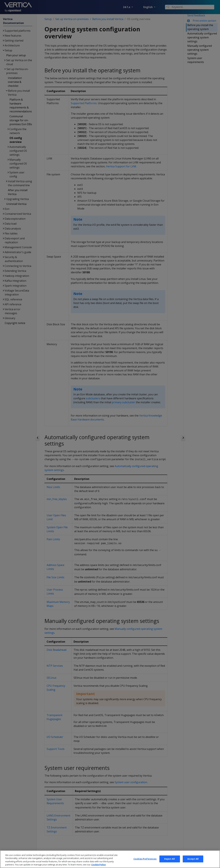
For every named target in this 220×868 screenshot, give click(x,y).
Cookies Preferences (145, 863)
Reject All (170, 863)
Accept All (193, 863)
